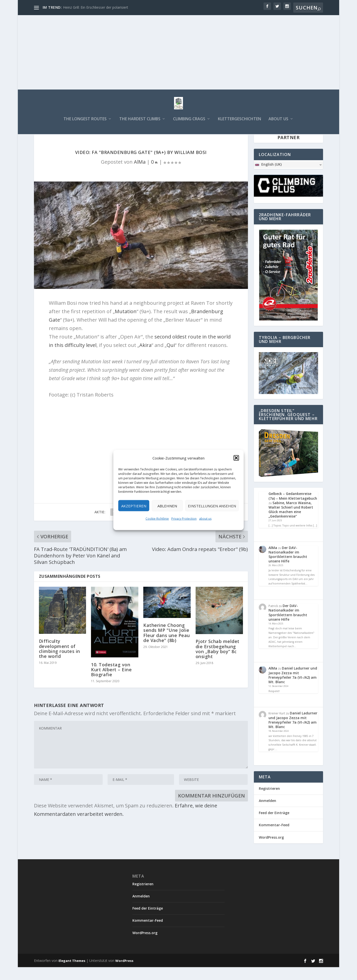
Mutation (126, 324)
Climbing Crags (189, 123)
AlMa (140, 175)
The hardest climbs (140, 123)
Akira (145, 358)
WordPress (124, 974)
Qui (171, 358)
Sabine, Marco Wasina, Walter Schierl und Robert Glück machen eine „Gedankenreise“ (291, 522)
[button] (236, 458)
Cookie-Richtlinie (157, 519)
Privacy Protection (184, 519)
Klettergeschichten (239, 123)
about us (205, 519)
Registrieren (269, 801)
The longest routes (85, 123)
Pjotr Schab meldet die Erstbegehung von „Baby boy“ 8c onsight (218, 662)
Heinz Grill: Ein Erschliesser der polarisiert (96, 7)
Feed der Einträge (274, 826)
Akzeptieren (134, 506)
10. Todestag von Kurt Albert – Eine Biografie (111, 682)
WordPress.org (271, 850)
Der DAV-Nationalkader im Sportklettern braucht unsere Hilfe (288, 567)
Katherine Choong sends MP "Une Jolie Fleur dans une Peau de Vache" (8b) (167, 646)
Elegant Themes (72, 974)
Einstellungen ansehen (212, 506)
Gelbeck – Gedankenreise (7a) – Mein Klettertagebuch (293, 509)
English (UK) (268, 177)
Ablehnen (167, 506)
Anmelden (268, 813)
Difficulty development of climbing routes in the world (59, 661)
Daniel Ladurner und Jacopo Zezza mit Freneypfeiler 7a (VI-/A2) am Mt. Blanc (293, 688)
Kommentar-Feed (274, 838)
